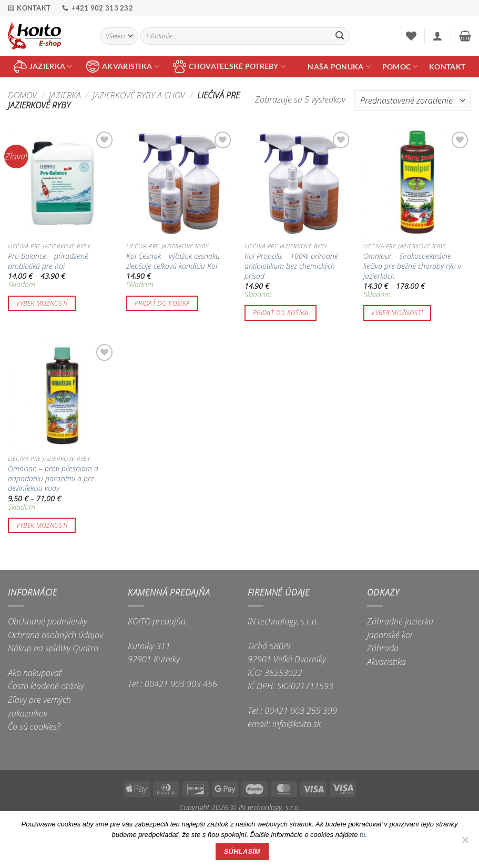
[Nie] (465, 843)
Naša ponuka (339, 67)
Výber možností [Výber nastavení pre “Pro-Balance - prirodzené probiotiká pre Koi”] (42, 303)
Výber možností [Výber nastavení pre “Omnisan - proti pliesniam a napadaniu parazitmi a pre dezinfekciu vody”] (42, 525)
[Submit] (340, 36)
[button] (437, 36)
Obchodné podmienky (48, 621)
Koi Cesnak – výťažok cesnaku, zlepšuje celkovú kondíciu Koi (174, 261)
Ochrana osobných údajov (55, 635)
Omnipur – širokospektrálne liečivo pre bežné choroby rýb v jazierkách (412, 266)
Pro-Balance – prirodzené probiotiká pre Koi (48, 261)
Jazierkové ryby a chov (139, 95)
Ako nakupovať (35, 673)
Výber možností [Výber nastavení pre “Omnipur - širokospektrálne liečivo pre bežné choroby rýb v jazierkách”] (397, 313)
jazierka (43, 67)
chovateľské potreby (229, 67)
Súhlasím (242, 852)
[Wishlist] (411, 36)
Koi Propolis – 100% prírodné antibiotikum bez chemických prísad (291, 266)
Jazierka (65, 95)
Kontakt (447, 67)
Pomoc (400, 67)
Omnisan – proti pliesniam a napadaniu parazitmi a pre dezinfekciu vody (53, 478)
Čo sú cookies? (34, 726)
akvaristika (123, 67)
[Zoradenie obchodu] (412, 101)
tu (363, 835)
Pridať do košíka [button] (162, 303)
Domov (22, 95)
